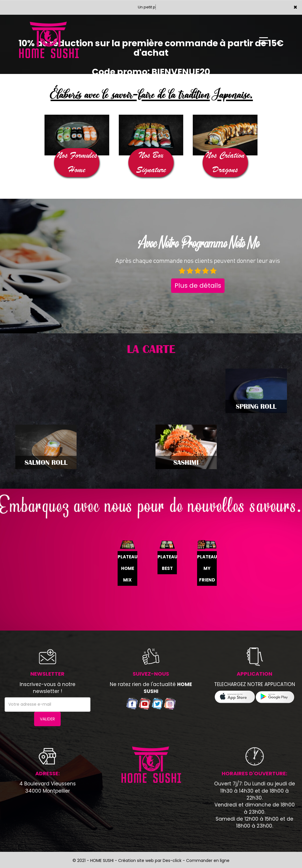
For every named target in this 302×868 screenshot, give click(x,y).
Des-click (172, 860)
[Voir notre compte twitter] (157, 703)
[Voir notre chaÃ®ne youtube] (145, 703)
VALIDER (47, 719)
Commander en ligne (208, 860)
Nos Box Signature (151, 162)
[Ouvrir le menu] (264, 40)
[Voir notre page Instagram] (170, 703)
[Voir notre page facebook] (132, 703)
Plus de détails (198, 286)
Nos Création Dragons (225, 162)
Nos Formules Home (77, 162)
